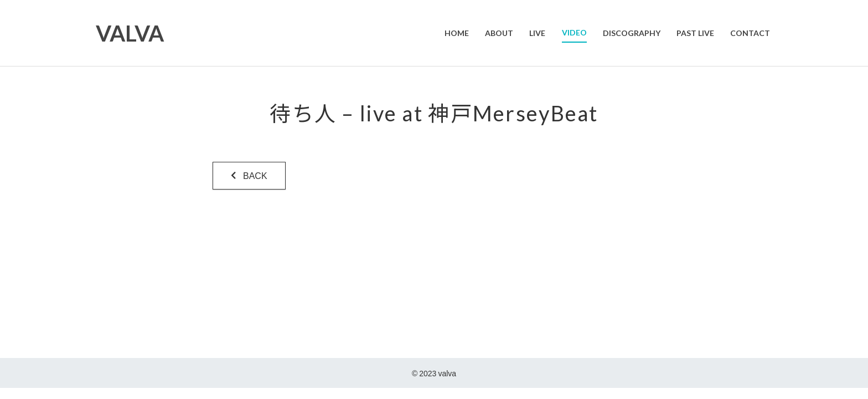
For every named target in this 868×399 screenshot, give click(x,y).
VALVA (130, 33)
